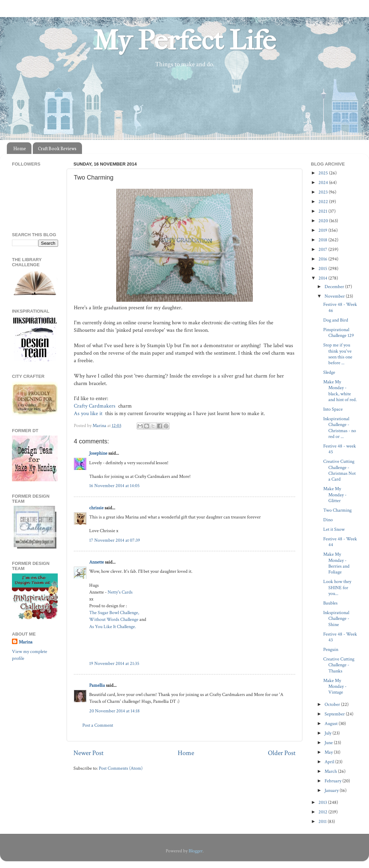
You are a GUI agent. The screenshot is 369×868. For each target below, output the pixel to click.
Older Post (282, 753)
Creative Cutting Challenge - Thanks (339, 665)
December (335, 287)
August (332, 723)
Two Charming (337, 510)
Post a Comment (98, 725)
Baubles (330, 603)
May (329, 752)
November (335, 296)
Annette (97, 562)
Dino (328, 520)
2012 (323, 812)
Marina (26, 642)
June (329, 743)
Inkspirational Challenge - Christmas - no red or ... (340, 428)
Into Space (333, 409)
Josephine (98, 453)
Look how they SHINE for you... (337, 587)
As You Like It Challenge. (113, 627)
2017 (323, 249)
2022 (324, 202)
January (332, 790)
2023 (324, 192)
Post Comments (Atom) (121, 768)
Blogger (196, 851)
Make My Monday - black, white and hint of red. (340, 391)
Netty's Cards (120, 592)
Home (20, 148)
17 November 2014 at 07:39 (115, 540)
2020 (324, 221)
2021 (323, 211)
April (330, 762)
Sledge (329, 372)
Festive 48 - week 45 (340, 449)
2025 (324, 173)
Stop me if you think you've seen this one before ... (338, 354)
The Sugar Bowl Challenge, (114, 613)
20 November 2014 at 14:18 (114, 711)
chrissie (96, 508)
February (333, 781)
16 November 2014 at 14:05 (114, 486)
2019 (323, 230)
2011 (323, 821)
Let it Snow (334, 529)
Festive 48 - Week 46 (340, 307)
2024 (324, 182)
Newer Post (88, 753)
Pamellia (97, 685)
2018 (323, 240)
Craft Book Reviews (57, 148)
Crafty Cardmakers (95, 406)
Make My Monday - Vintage (335, 686)
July (329, 733)
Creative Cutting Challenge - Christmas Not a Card (339, 470)
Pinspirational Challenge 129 (339, 332)
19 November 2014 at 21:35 (114, 663)
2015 (323, 268)
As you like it (89, 414)
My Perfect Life (184, 41)
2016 (323, 259)
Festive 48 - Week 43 (340, 637)
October (333, 704)
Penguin (331, 649)
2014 (323, 278)
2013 (323, 802)
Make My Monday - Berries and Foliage (336, 563)
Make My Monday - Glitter (335, 495)
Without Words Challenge (114, 619)
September (335, 714)
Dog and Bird (336, 320)
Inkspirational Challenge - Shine (336, 618)
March (331, 771)
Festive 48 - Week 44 (340, 542)
